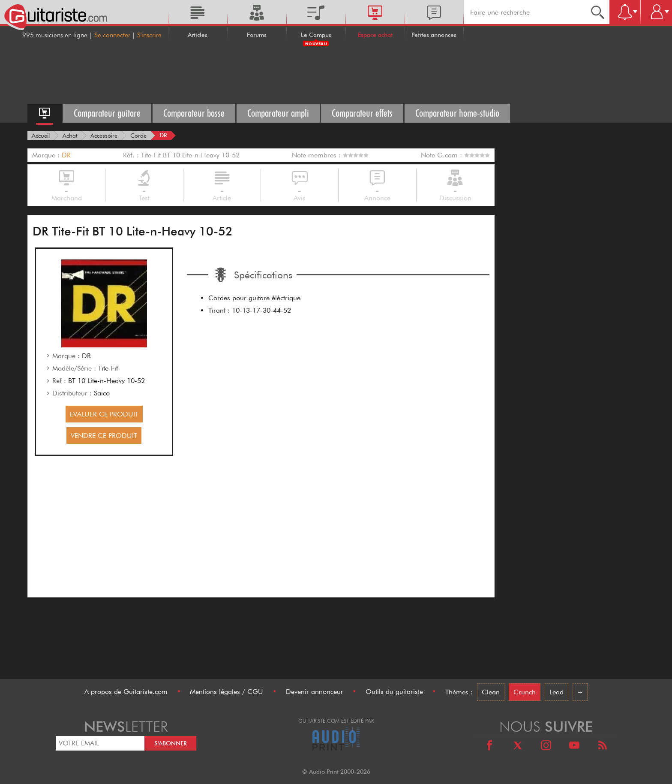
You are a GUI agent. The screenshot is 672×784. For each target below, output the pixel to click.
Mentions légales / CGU (226, 692)
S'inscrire (149, 35)
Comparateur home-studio (457, 113)
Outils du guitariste (394, 692)
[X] (518, 746)
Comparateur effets (362, 113)
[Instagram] (546, 746)
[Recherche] (598, 12)
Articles (198, 35)
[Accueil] (41, 136)
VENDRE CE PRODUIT (104, 436)
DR (66, 155)
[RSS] (603, 746)
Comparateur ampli (278, 113)
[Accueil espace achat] (45, 113)
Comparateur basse (194, 113)
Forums (257, 35)
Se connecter (112, 35)
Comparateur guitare (107, 113)
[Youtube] (574, 746)
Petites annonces (434, 35)
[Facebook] (489, 746)
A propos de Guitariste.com (126, 692)
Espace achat (375, 35)
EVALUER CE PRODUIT (104, 414)
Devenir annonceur (315, 692)
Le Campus (316, 35)
